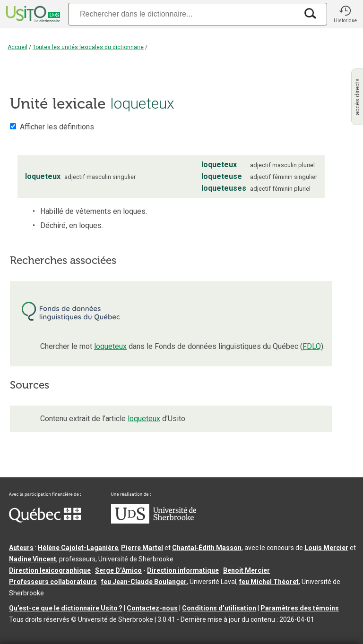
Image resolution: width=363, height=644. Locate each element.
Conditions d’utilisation (219, 608)
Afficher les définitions (57, 127)
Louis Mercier (326, 548)
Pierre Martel (142, 548)
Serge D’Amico (118, 570)
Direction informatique (183, 570)
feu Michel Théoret (269, 582)
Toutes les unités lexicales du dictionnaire (88, 47)
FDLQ (312, 346)
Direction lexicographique (50, 570)
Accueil (17, 47)
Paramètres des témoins (300, 608)
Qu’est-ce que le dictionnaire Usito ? (66, 608)
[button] (345, 14)
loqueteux (110, 346)
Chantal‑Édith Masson (207, 548)
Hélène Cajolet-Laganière (78, 548)
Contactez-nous (152, 608)
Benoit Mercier (246, 570)
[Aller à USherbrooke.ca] (154, 521)
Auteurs (21, 548)
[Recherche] (183, 14)
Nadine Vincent (33, 559)
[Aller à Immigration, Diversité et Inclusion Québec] (45, 520)
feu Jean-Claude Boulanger (144, 582)
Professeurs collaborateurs (53, 582)
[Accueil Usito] (32, 14)
